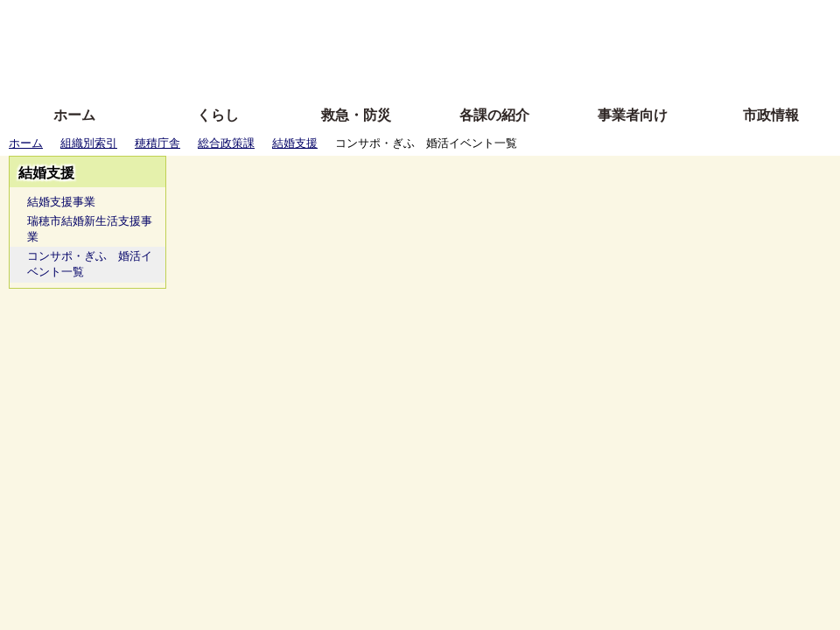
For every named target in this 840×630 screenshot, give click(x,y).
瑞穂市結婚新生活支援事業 (90, 229)
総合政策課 (226, 143)
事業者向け (633, 115)
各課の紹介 (494, 115)
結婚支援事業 (61, 202)
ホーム (74, 115)
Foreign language (307, 46)
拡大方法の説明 (293, 72)
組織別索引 (89, 143)
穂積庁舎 (157, 143)
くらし (218, 115)
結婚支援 (295, 143)
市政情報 (771, 115)
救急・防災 (356, 115)
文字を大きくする (435, 46)
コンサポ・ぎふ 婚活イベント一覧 (90, 264)
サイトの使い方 (400, 72)
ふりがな (280, 20)
